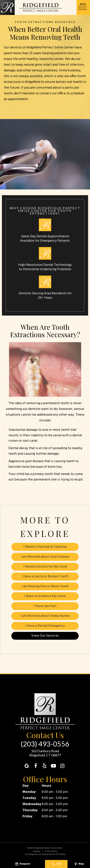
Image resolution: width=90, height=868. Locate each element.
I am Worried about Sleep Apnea (45, 616)
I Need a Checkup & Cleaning (45, 547)
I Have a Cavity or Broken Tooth (45, 576)
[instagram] (62, 766)
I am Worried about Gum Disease (45, 557)
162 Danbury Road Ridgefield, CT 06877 (45, 753)
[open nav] (83, 7)
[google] (27, 766)
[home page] (31, 7)
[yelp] (44, 766)
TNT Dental (60, 855)
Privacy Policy (51, 851)
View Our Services (45, 636)
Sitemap (36, 851)
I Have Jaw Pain (45, 606)
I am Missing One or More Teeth (45, 586)
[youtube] (53, 766)
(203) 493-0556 (45, 744)
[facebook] (36, 766)
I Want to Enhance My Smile (45, 596)
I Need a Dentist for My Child (45, 567)
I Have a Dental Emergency (45, 626)
